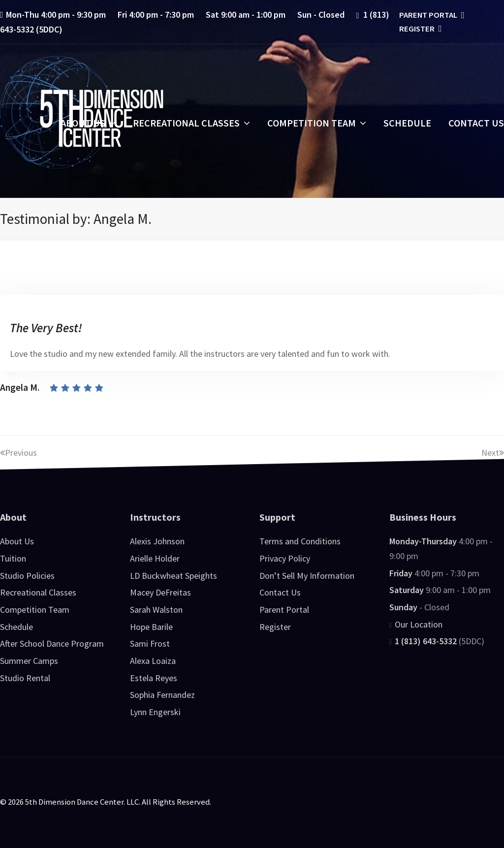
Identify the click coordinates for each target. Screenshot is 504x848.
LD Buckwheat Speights (173, 576)
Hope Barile (151, 627)
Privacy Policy (285, 558)
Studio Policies (27, 576)
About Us (17, 541)
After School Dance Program (52, 644)
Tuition (13, 558)
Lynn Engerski (155, 712)
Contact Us (280, 592)
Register (419, 29)
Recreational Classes (38, 592)
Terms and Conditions (300, 541)
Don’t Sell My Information (307, 576)
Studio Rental (25, 678)
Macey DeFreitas (160, 592)
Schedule (16, 627)
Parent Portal (431, 15)
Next (493, 453)
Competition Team (35, 610)
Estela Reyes (154, 678)
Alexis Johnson (157, 541)
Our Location (416, 624)
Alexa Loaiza (153, 661)
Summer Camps (29, 661)
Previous (18, 453)
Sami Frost (150, 644)
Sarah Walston (156, 610)
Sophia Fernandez (162, 695)
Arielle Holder (155, 558)
